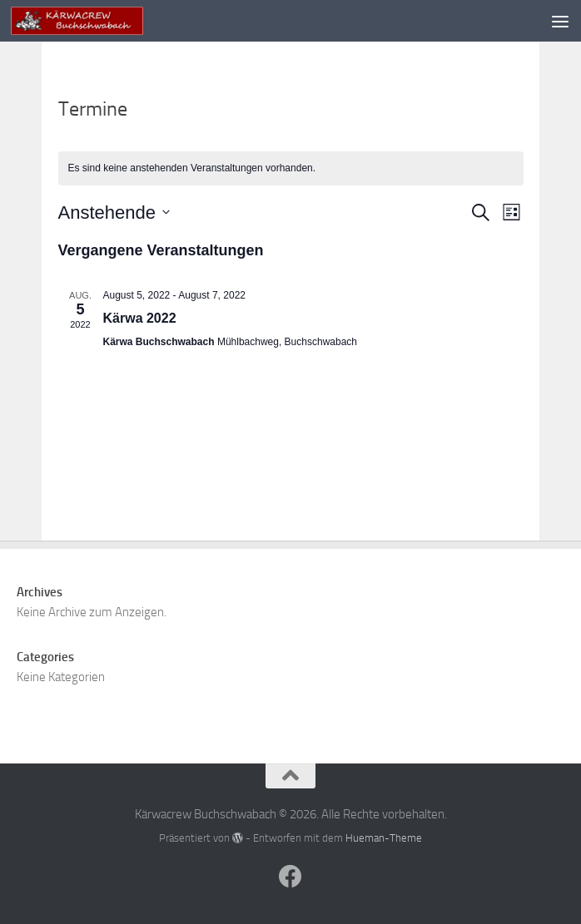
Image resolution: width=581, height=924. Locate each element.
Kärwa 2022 (140, 318)
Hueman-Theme (384, 838)
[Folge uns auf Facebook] (290, 877)
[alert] (291, 168)
